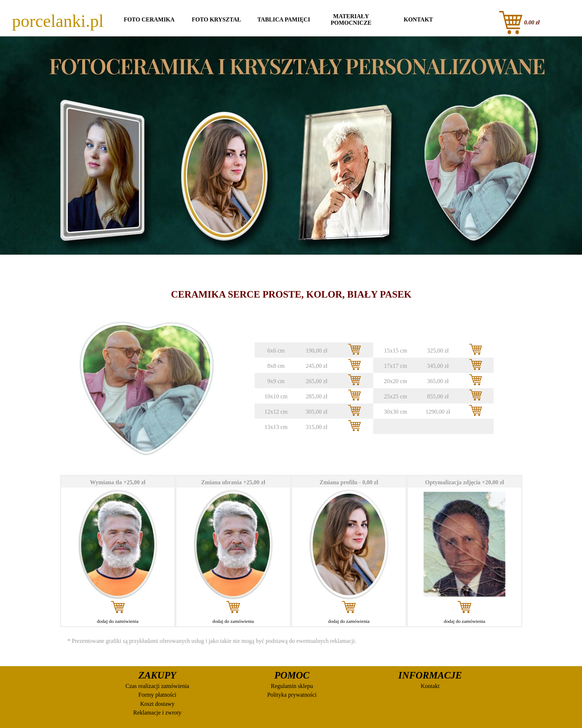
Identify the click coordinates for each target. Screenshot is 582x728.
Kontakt (430, 686)
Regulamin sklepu (292, 686)
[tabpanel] (291, 283)
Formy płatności (157, 695)
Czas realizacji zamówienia (157, 686)
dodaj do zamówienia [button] (118, 621)
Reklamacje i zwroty (157, 713)
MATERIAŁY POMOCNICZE (351, 19)
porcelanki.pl (58, 21)
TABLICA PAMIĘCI (284, 19)
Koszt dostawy (157, 704)
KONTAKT (418, 19)
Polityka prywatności (292, 695)
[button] (354, 350)
